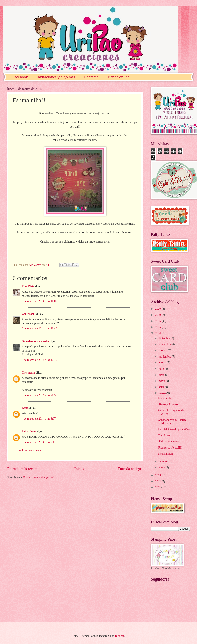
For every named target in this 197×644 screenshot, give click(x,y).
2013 (158, 475)
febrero (163, 461)
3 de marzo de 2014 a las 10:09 (39, 301)
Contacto (91, 77)
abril (162, 387)
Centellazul (29, 314)
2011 (158, 487)
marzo (163, 393)
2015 (158, 327)
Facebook (20, 77)
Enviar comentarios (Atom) (39, 478)
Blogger (119, 636)
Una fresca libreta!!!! (170, 448)
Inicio (79, 469)
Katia (25, 408)
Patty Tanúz (29, 431)
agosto (163, 363)
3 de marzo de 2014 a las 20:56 (39, 395)
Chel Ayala (28, 373)
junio (162, 375)
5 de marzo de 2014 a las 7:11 (39, 442)
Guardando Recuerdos (36, 341)
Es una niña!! (165, 454)
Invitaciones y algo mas (56, 77)
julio (162, 369)
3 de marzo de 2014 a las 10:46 (39, 328)
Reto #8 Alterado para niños (174, 429)
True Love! (164, 435)
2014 (158, 333)
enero (162, 467)
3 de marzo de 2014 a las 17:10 (39, 360)
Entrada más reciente (24, 469)
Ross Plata (28, 286)
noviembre (165, 344)
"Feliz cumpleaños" (169, 441)
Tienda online (118, 77)
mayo (162, 381)
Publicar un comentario (31, 450)
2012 (158, 481)
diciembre (165, 338)
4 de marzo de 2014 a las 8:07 (39, 419)
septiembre (165, 357)
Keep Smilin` (165, 398)
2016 (158, 321)
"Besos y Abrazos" (168, 404)
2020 (158, 309)
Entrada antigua (130, 469)
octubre (163, 350)
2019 (158, 315)
